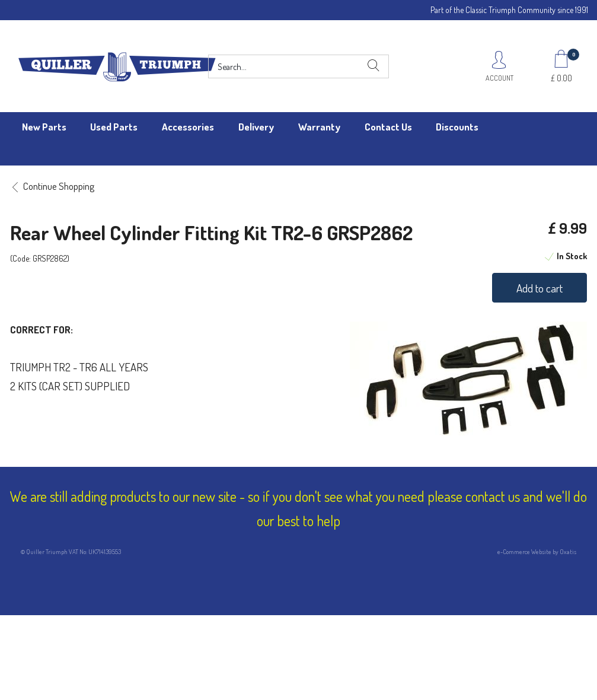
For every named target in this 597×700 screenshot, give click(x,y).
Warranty (319, 127)
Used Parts (114, 127)
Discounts (457, 127)
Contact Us (388, 127)
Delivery (256, 127)
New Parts (44, 127)
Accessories (188, 127)
